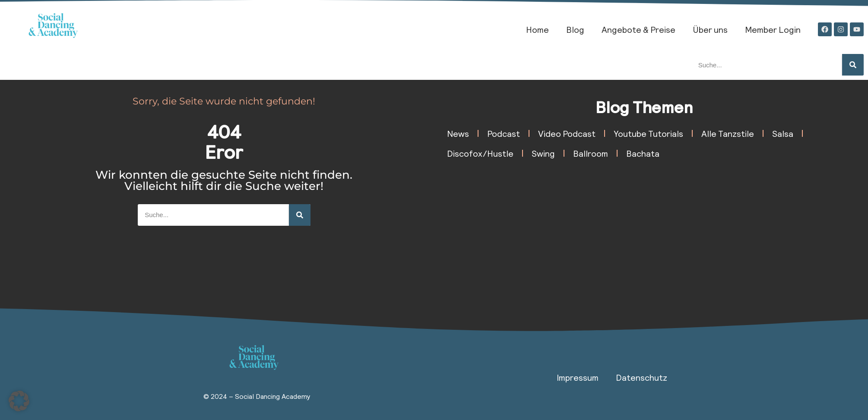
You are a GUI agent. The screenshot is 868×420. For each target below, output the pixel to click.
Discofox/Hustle (480, 153)
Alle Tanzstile (728, 133)
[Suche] (853, 65)
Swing (543, 153)
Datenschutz (641, 377)
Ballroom (591, 153)
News (458, 133)
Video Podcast (567, 133)
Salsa (783, 133)
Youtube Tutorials (648, 133)
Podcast (504, 133)
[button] (19, 401)
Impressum (578, 377)
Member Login (773, 29)
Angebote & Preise (638, 29)
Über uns (710, 29)
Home (537, 29)
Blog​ (575, 29)
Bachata (643, 153)
